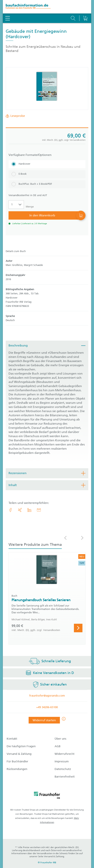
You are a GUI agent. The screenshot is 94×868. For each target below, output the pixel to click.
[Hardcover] (47, 164)
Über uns (60, 739)
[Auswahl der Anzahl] (16, 205)
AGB (58, 746)
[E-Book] (47, 174)
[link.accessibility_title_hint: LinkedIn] (29, 510)
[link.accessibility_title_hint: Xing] (20, 510)
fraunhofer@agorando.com (47, 696)
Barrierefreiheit (65, 777)
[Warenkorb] (85, 9)
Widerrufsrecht (65, 754)
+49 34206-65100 (47, 707)
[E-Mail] (39, 510)
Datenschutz (63, 769)
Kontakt (12, 739)
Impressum (62, 761)
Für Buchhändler (17, 761)
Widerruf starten (44, 720)
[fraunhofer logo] (47, 796)
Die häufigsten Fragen (21, 746)
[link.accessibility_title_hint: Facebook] (10, 510)
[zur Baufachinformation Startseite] (47, 7)
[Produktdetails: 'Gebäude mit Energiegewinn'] (47, 89)
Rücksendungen (17, 769)
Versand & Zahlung (19, 754)
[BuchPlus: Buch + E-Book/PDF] (47, 184)
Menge (30, 207)
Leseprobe (17, 116)
